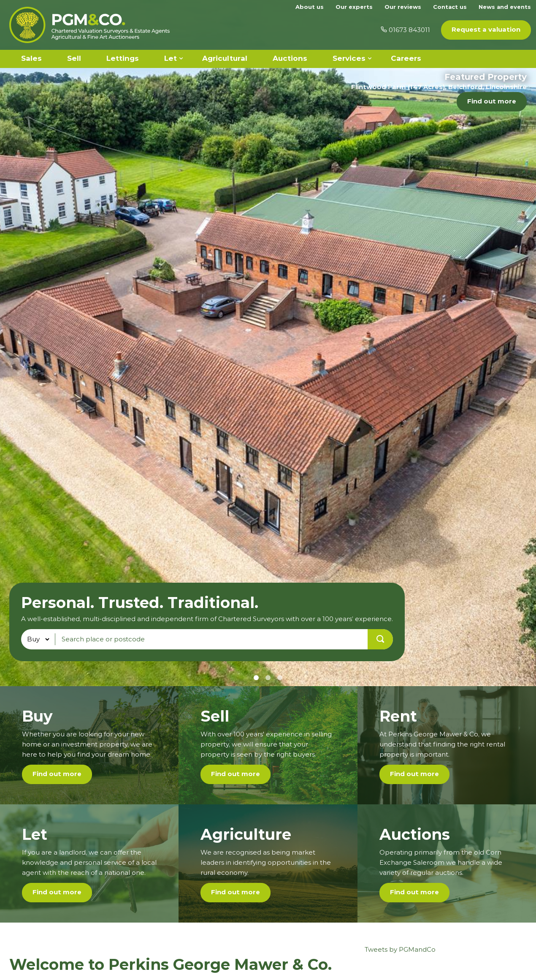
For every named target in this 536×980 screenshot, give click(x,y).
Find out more (492, 101)
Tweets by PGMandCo (400, 949)
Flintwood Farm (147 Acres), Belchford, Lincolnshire (439, 87)
